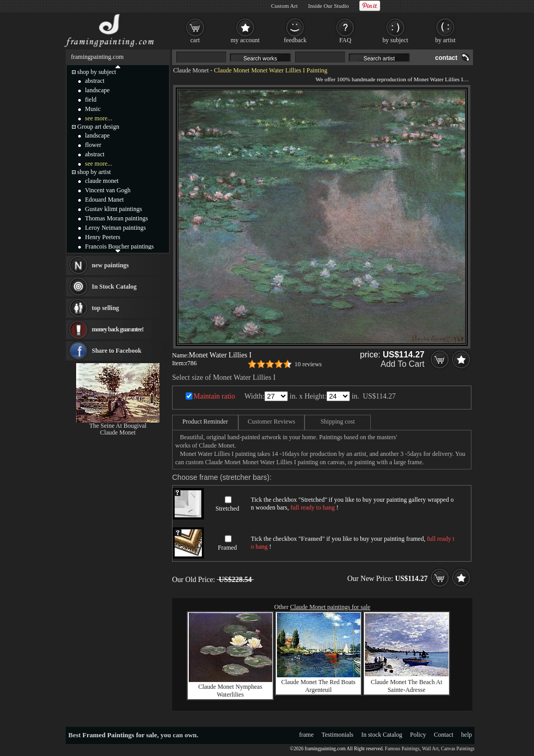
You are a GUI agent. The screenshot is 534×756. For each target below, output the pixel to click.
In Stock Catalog (114, 287)
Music (93, 109)
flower (93, 145)
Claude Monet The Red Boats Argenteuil (318, 686)
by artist (446, 40)
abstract (95, 81)
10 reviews (308, 364)
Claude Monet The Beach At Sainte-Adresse (406, 686)
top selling (105, 308)
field (91, 100)
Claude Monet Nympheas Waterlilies (230, 691)
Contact (444, 735)
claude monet (102, 181)
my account (245, 40)
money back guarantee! (118, 329)
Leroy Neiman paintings (116, 228)
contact (446, 58)
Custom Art (284, 6)
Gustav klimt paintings (113, 209)
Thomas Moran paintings (117, 218)
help (466, 735)
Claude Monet (191, 70)
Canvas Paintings (458, 749)
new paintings (110, 265)
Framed (228, 548)
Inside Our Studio (329, 6)
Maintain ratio (214, 396)
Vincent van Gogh (108, 190)
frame (307, 735)
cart (195, 40)
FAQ (345, 40)
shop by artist (94, 172)
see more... (99, 118)
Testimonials (338, 735)
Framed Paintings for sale (120, 735)
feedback (295, 40)
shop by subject (97, 72)
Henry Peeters (103, 237)
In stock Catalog (382, 735)
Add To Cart (403, 364)
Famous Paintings (402, 749)
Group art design (98, 127)
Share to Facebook (117, 351)
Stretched (227, 509)
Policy (418, 735)
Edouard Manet (104, 200)
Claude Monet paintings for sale (330, 607)
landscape (97, 90)
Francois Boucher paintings (119, 246)
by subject (396, 40)
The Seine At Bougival (118, 426)
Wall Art (430, 749)
